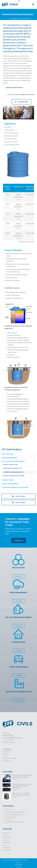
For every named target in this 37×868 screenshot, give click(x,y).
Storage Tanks (8, 480)
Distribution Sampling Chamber (14, 476)
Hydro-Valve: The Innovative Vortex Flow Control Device (21, 794)
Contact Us (7, 840)
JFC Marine (6, 754)
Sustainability (7, 850)
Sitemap (18, 867)
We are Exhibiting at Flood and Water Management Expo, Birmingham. (22, 786)
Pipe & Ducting (7, 454)
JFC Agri (5, 756)
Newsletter (7, 847)
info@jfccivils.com (10, 742)
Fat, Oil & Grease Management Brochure (21, 94)
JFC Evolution (7, 760)
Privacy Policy (18, 865)
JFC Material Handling (9, 758)
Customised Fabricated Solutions (15, 487)
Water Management (10, 458)
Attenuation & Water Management (15, 812)
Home (8, 19)
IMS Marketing (31, 860)
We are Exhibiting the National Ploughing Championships (22, 776)
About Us (6, 833)
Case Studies (7, 838)
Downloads (7, 842)
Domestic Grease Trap (10, 464)
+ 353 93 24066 (9, 740)
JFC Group (6, 751)
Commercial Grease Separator (13, 472)
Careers (6, 835)
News (5, 845)
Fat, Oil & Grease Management (13, 461)
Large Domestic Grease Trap (12, 468)
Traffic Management (10, 484)
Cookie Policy (19, 863)
